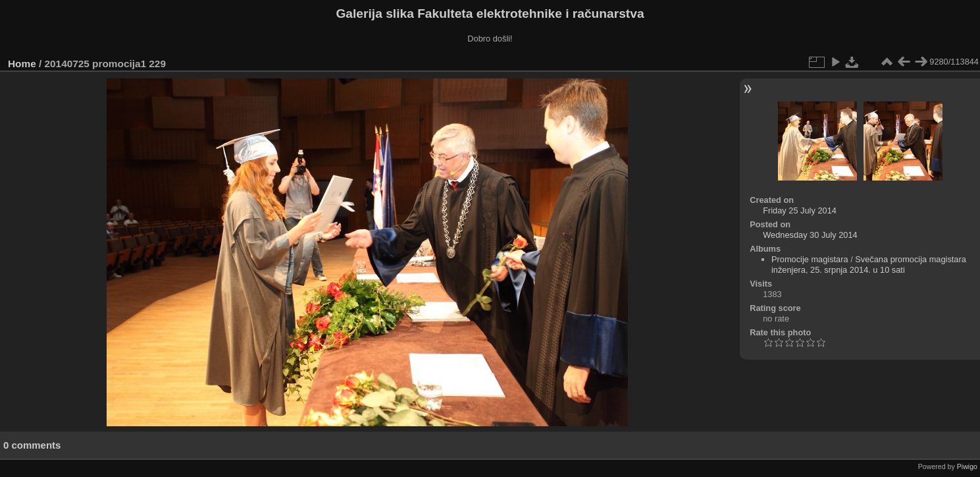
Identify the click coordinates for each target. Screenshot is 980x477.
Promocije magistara (810, 259)
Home (22, 64)
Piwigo (967, 466)
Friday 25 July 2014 (800, 210)
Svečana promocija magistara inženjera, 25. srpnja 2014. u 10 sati (869, 265)
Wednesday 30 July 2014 (810, 235)
